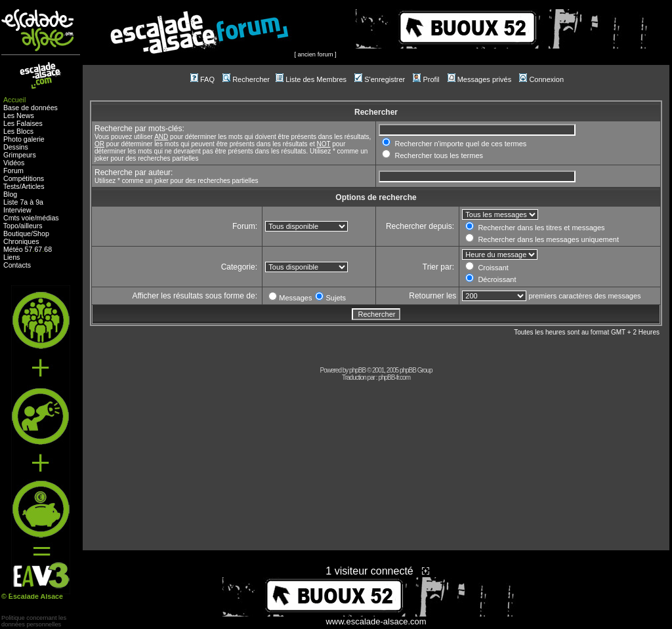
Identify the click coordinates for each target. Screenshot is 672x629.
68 (48, 249)
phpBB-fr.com (394, 377)
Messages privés (480, 79)
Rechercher (246, 79)
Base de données (31, 108)
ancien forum (316, 54)
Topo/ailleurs (23, 226)
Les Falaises (23, 123)
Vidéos (14, 163)
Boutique (17, 233)
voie (28, 218)
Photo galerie (24, 139)
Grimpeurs (20, 155)
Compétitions (24, 178)
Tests (11, 186)
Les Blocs (18, 131)
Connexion (541, 79)
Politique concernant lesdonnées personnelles (34, 621)
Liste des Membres (311, 79)
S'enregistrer (380, 79)
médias (47, 218)
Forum (13, 171)
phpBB (357, 370)
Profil (426, 79)
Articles (33, 186)
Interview (17, 210)
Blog (10, 194)
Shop (41, 233)
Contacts (17, 265)
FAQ (202, 79)
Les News (19, 115)
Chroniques (21, 241)
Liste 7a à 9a (23, 202)
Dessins (16, 147)
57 (29, 249)
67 (38, 249)
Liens (11, 257)
